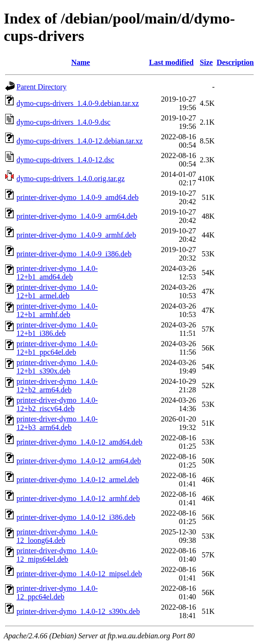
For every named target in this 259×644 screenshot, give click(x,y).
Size (206, 62)
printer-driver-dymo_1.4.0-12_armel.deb (78, 480)
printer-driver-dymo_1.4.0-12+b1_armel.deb (57, 291)
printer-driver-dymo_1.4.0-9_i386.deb (74, 254)
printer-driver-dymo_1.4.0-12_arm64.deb (79, 461)
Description (235, 62)
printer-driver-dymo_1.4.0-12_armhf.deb (78, 498)
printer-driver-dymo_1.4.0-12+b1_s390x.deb (57, 367)
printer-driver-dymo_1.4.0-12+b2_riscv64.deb (57, 404)
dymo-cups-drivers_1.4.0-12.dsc (65, 160)
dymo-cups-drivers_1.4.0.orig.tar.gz (71, 179)
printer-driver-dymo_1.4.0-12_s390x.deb (78, 611)
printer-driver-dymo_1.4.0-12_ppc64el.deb (57, 592)
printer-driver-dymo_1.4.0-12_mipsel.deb (79, 574)
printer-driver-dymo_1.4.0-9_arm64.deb (77, 216)
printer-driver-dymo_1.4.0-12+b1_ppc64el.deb (57, 348)
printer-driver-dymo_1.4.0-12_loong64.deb (57, 536)
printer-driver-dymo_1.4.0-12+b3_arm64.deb (57, 423)
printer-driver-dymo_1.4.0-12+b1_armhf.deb (57, 310)
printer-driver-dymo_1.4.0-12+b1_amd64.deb (57, 273)
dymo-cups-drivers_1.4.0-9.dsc (64, 122)
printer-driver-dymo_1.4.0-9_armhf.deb (76, 235)
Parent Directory (41, 87)
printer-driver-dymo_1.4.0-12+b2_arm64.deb (57, 386)
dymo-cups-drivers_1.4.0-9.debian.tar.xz (78, 103)
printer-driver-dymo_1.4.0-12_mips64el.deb (57, 555)
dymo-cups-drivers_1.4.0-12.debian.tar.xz (80, 141)
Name (81, 62)
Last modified (171, 62)
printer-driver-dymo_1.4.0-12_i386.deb (76, 517)
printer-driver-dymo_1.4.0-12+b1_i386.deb (57, 329)
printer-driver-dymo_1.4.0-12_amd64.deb (79, 442)
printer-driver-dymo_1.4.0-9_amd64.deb (77, 197)
